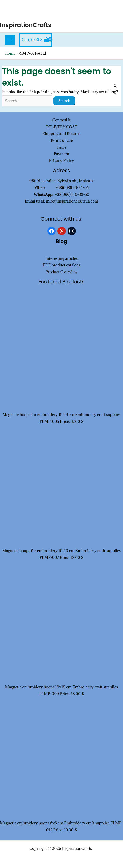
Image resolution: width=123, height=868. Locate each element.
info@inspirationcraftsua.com (72, 201)
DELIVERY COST (61, 127)
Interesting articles (61, 258)
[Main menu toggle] (10, 40)
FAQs (61, 147)
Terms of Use (61, 140)
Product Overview (61, 272)
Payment (62, 154)
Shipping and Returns (62, 134)
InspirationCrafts (26, 25)
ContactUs (62, 120)
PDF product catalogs (61, 265)
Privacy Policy (61, 161)
